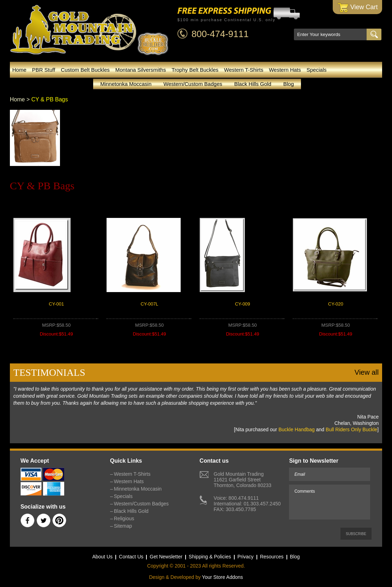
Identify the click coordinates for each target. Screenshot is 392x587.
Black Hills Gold (253, 84)
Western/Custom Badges (193, 84)
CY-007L (149, 304)
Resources (272, 557)
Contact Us (131, 557)
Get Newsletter (166, 557)
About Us (102, 557)
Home (19, 70)
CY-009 (243, 304)
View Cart (358, 8)
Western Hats (285, 70)
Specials (317, 70)
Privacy (246, 557)
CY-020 (336, 304)
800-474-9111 (220, 34)
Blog (289, 84)
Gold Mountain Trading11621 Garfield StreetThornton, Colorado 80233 (243, 480)
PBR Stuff (44, 70)
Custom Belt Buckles (85, 70)
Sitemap (123, 526)
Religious (124, 518)
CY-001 (56, 304)
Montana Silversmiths (141, 70)
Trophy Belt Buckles (195, 70)
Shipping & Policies (210, 557)
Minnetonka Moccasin (126, 84)
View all (367, 372)
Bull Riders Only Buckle (351, 429)
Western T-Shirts (244, 70)
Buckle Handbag (297, 429)
